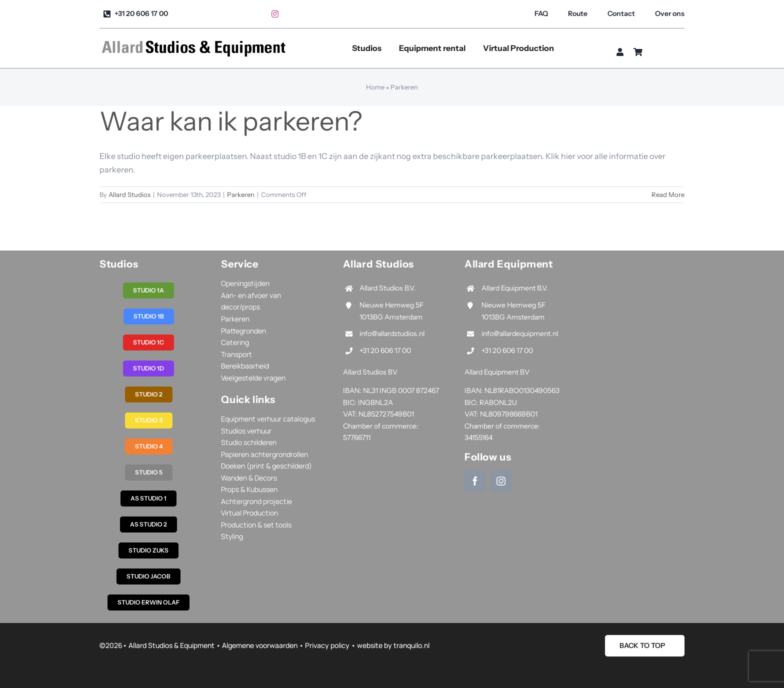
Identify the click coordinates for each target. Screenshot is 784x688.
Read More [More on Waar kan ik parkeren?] (668, 194)
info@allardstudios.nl (392, 333)
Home (375, 87)
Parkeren (241, 194)
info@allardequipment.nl (520, 333)
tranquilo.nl (411, 645)
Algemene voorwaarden (260, 645)
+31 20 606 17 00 (385, 350)
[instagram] (275, 14)
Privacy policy (327, 645)
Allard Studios (129, 194)
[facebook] (475, 481)
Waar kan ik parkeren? (231, 121)
